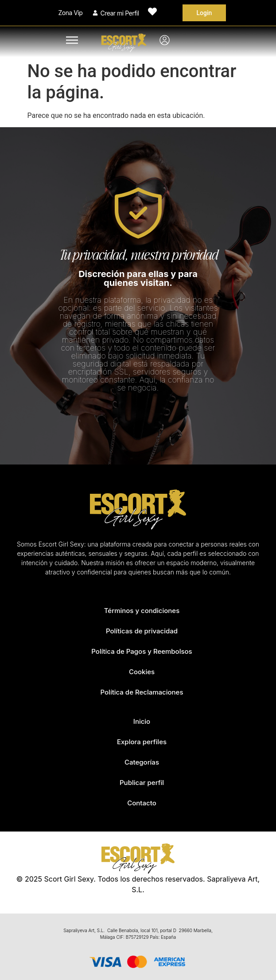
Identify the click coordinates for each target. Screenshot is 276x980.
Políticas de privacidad (142, 631)
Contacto (142, 803)
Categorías (142, 762)
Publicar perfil (142, 783)
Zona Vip (71, 13)
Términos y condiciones (142, 611)
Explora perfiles (142, 742)
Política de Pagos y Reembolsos (142, 651)
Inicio (142, 721)
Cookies (142, 672)
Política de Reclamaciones (142, 692)
